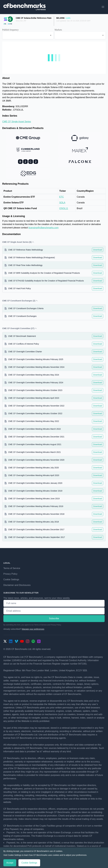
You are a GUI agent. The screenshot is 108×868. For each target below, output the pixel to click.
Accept (10, 863)
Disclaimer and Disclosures (17, 585)
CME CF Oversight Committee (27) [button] (20, 328)
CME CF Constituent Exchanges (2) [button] (20, 301)
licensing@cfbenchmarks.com (44, 228)
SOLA (62, 203)
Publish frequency (10, 30)
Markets (58, 30)
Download (98, 250)
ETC (62, 197)
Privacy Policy (10, 574)
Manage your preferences (33, 629)
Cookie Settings (11, 579)
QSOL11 (64, 208)
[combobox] (28, 35)
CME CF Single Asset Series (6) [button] (18, 242)
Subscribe (54, 618)
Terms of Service (12, 568)
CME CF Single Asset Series (17, 122)
